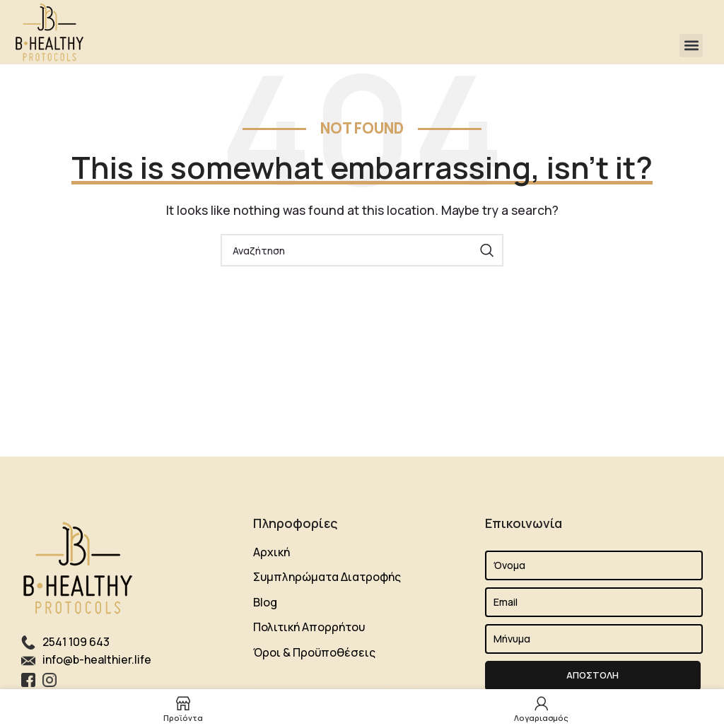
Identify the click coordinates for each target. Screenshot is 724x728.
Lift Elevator (375, 685)
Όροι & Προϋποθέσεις (314, 652)
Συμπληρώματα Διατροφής (327, 577)
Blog (265, 602)
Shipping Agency (297, 685)
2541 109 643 (76, 642)
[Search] (362, 250)
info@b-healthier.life (97, 659)
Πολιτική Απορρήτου (309, 627)
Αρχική (271, 552)
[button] (691, 46)
